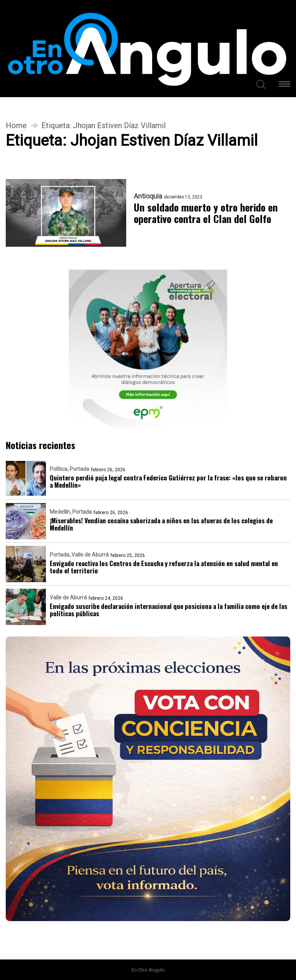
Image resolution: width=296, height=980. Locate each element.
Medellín (60, 512)
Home (16, 125)
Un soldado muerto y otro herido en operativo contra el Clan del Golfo (206, 213)
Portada (79, 469)
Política (59, 469)
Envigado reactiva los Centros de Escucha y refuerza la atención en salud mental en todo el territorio (164, 567)
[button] (285, 85)
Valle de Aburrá (90, 555)
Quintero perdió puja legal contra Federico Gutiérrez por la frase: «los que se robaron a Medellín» (168, 481)
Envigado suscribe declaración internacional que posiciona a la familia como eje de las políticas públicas (168, 610)
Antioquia (148, 196)
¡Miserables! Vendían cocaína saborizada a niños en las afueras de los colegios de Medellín (161, 524)
